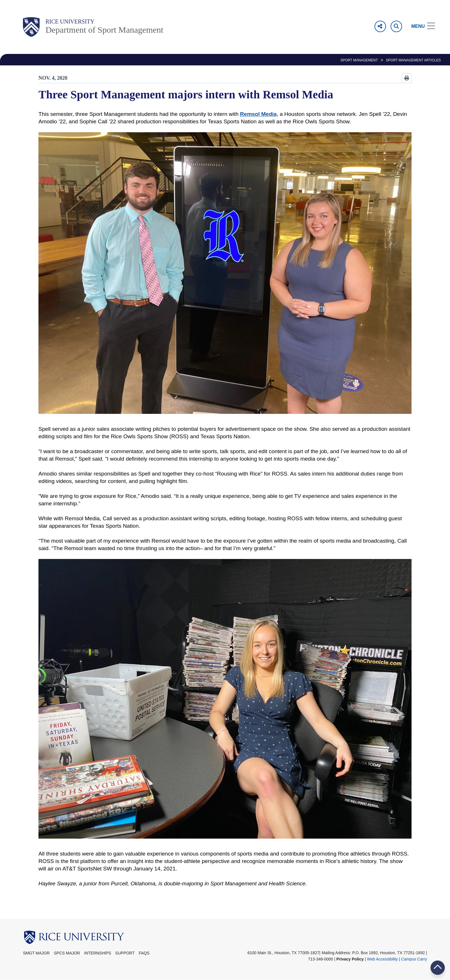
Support (125, 953)
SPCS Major (67, 953)
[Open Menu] (419, 26)
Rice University (70, 22)
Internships (98, 953)
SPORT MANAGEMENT (359, 60)
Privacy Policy (350, 959)
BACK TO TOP (438, 968)
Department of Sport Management (104, 30)
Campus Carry (414, 959)
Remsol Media (258, 114)
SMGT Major (36, 953)
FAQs (144, 953)
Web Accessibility (382, 959)
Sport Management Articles (413, 60)
